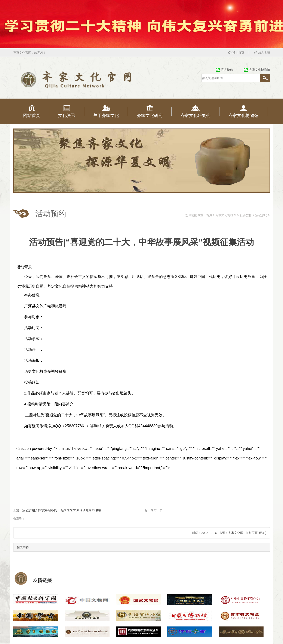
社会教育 (246, 215)
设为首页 (238, 53)
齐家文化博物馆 (226, 215)
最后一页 (157, 510)
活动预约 (261, 215)
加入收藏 (264, 53)
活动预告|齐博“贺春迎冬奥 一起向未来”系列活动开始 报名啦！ (63, 510)
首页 (209, 215)
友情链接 (42, 580)
